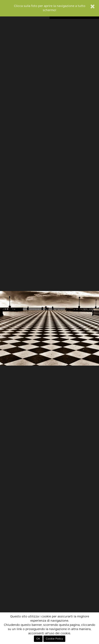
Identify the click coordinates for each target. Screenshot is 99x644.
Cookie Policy (54, 639)
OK (38, 639)
